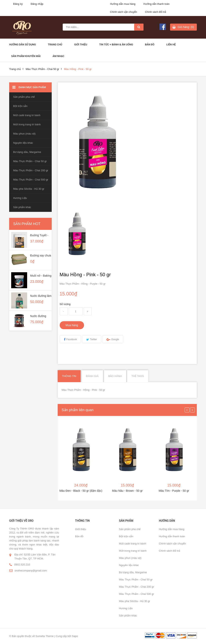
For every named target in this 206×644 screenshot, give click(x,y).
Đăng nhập (37, 4)
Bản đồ (150, 44)
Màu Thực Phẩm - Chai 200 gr (31, 170)
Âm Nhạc (58, 56)
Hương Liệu (20, 198)
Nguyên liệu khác (23, 143)
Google (115, 339)
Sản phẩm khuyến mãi (26, 56)
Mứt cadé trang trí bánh (27, 115)
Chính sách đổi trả (155, 12)
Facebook (72, 339)
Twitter (93, 339)
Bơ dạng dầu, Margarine (27, 152)
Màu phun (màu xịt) (24, 134)
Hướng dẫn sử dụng (23, 44)
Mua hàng (72, 325)
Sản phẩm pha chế (24, 97)
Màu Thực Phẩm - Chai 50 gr (42, 69)
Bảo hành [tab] (115, 376)
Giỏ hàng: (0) (186, 27)
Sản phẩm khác (22, 207)
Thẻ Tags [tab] (138, 376)
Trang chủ (55, 44)
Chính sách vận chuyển (123, 12)
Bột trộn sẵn (20, 106)
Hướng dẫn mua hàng (123, 4)
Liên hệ (171, 44)
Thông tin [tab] (69, 376)
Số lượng (65, 304)
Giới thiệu (81, 44)
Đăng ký (18, 4)
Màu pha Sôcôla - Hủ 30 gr (29, 189)
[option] (77, 234)
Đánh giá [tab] (92, 376)
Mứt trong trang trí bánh (27, 124)
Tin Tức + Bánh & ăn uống (116, 44)
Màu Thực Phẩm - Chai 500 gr (31, 180)
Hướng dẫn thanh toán (156, 4)
